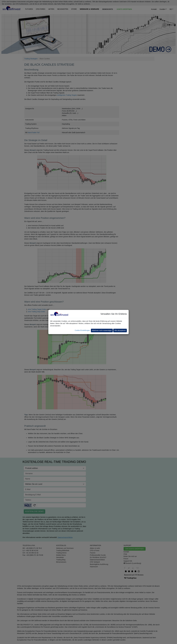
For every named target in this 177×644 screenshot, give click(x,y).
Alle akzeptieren (120, 330)
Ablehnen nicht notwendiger (102, 330)
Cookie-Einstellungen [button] (82, 330)
